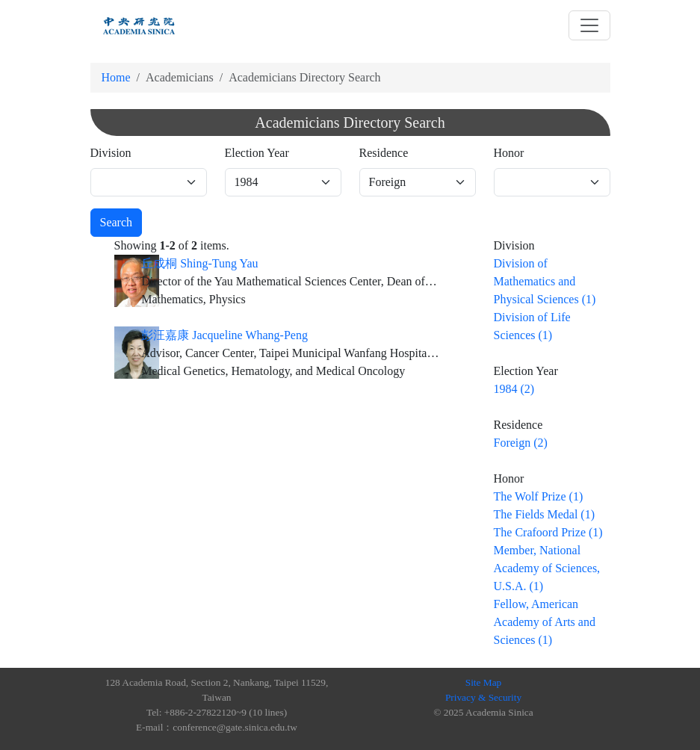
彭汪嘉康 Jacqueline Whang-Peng (224, 335)
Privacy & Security (483, 697)
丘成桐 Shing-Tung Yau (199, 263)
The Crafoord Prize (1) (548, 532)
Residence (384, 153)
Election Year (257, 153)
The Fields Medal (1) (545, 514)
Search (117, 222)
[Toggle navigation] (589, 25)
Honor (509, 153)
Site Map (484, 682)
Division (111, 153)
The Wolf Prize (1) (539, 496)
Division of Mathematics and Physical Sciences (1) (545, 281)
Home (116, 77)
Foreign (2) (521, 443)
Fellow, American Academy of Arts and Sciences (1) (545, 622)
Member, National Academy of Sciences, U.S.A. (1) (547, 568)
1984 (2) (514, 389)
